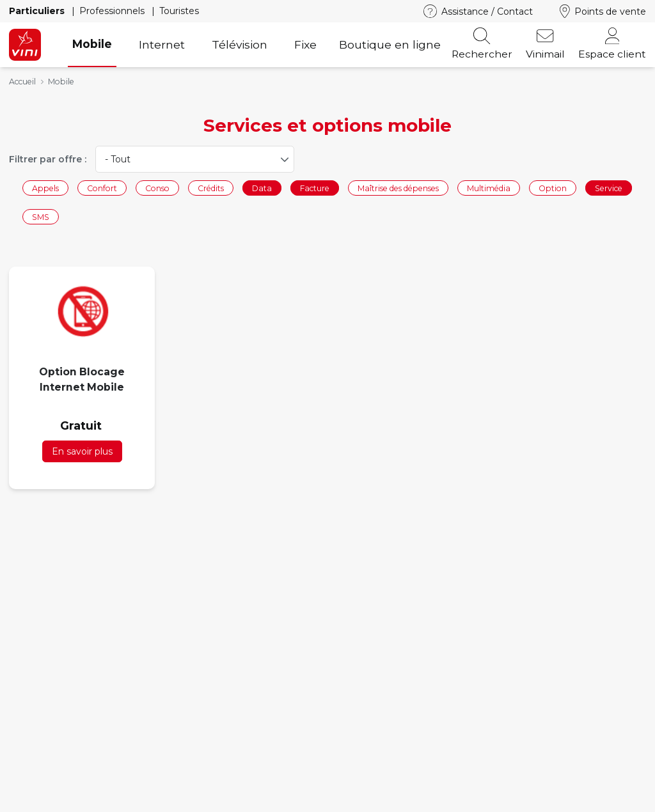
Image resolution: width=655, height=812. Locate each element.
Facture (315, 188)
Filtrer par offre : (48, 159)
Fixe (305, 44)
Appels (45, 188)
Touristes (179, 11)
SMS (41, 217)
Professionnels (113, 11)
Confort (102, 188)
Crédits (211, 188)
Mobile (92, 44)
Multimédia (489, 188)
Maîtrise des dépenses (398, 188)
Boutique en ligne (390, 44)
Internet (162, 44)
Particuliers (38, 11)
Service (609, 188)
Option (553, 188)
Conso (157, 188)
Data (262, 188)
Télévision (240, 44)
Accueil (22, 82)
